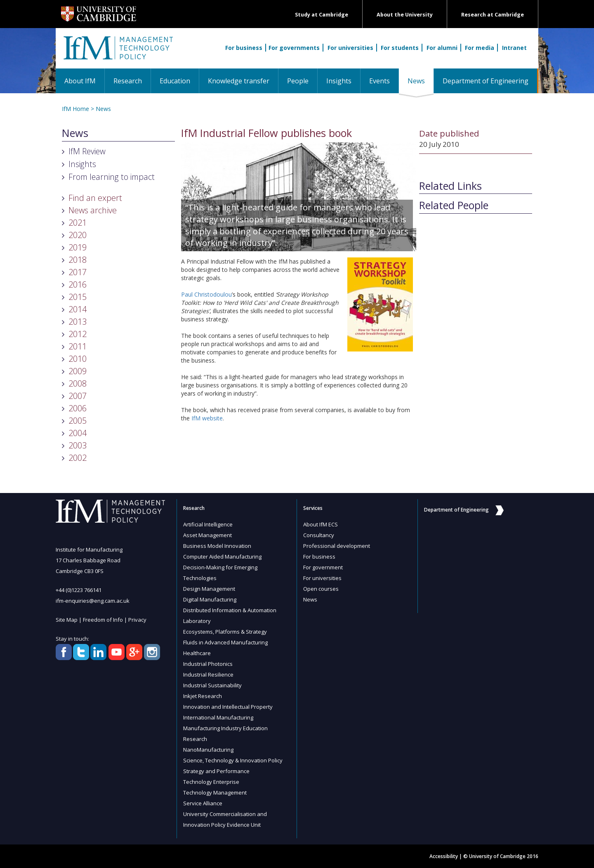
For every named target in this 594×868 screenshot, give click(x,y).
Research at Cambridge (493, 15)
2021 (78, 223)
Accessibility (444, 856)
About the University (405, 15)
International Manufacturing (218, 717)
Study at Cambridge (322, 15)
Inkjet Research (203, 696)
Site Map (67, 620)
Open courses (321, 589)
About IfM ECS (321, 524)
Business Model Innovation (217, 546)
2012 (78, 334)
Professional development (337, 546)
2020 (78, 235)
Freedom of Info (103, 620)
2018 (78, 260)
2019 (78, 247)
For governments (294, 48)
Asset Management (207, 535)
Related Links (450, 186)
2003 (78, 445)
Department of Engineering (486, 81)
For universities (350, 48)
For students (400, 48)
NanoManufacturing (208, 750)
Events (379, 81)
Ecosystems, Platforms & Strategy (225, 632)
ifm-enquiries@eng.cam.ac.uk (93, 601)
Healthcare (197, 653)
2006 (78, 408)
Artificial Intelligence (208, 524)
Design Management (209, 589)
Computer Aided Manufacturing (222, 557)
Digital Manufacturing (210, 599)
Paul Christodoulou (206, 294)
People (298, 81)
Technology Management (215, 793)
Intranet (514, 48)
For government (323, 567)
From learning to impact (112, 177)
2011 (78, 346)
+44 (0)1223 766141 (79, 590)
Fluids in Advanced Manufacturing (225, 642)
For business (244, 48)
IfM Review (87, 151)
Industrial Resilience (208, 675)
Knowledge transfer (239, 81)
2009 (78, 371)
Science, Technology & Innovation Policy (233, 760)
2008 (78, 383)
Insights (339, 81)
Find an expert (95, 198)
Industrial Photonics (208, 664)
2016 (78, 284)
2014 (78, 309)
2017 (78, 272)
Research (128, 81)
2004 (78, 433)
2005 (78, 421)
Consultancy (319, 535)
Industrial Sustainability (212, 685)
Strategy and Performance (216, 771)
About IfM (80, 81)
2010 (78, 359)
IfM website (207, 418)
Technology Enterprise (211, 782)
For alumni (442, 48)
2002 (78, 458)
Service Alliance (203, 803)
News (421, 81)
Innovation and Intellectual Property (228, 707)
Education (175, 81)
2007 (78, 396)
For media (480, 48)
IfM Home (75, 109)
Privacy (137, 620)
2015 (78, 297)
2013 (78, 322)
